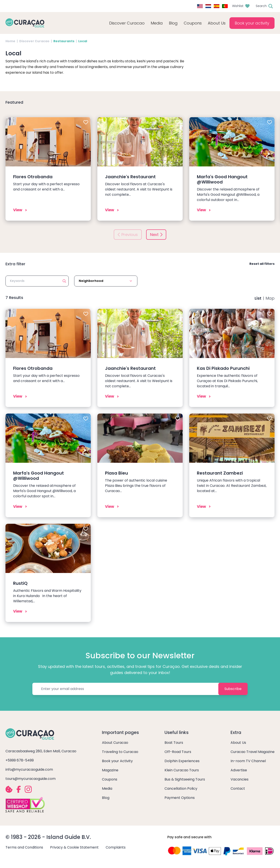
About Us (238, 743)
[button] (106, 281)
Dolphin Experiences (182, 761)
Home (10, 41)
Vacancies (240, 779)
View (18, 210)
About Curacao (115, 743)
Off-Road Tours (178, 752)
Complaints (116, 847)
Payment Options (180, 798)
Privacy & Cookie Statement (74, 847)
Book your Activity (117, 761)
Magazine (110, 770)
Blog (173, 23)
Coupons (193, 23)
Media (107, 789)
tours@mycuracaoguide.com (31, 779)
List (258, 298)
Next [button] (154, 235)
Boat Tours (174, 743)
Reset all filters (262, 264)
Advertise (239, 770)
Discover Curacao (34, 41)
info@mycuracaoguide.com (29, 769)
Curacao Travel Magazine (253, 752)
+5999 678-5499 (20, 760)
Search (261, 6)
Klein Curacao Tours (182, 770)
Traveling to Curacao (120, 752)
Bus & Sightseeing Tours (185, 779)
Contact (238, 789)
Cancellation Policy (181, 789)
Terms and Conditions (24, 847)
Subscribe (233, 689)
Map (270, 298)
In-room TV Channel (248, 761)
